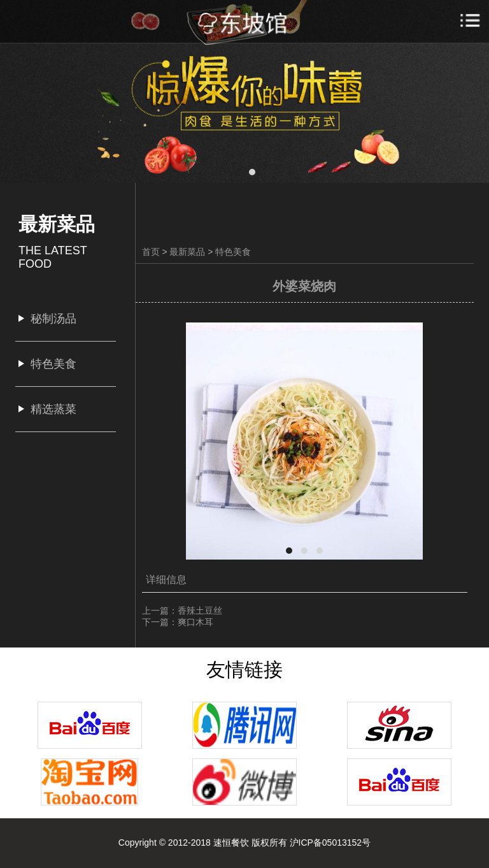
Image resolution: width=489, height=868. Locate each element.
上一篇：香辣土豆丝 (182, 611)
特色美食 (233, 252)
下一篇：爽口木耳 (178, 622)
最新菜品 (187, 252)
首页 (151, 252)
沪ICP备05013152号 (330, 843)
